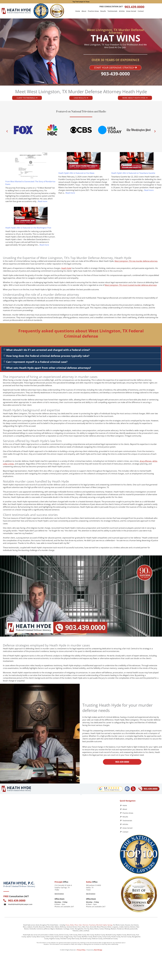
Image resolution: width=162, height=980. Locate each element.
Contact (141, 11)
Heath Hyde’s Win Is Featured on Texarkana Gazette (133, 173)
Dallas (72, 925)
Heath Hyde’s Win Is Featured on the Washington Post (28, 228)
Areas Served (131, 11)
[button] (7, 131)
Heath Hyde (66, 268)
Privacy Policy (81, 950)
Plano (76, 925)
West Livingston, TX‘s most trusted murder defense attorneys (131, 285)
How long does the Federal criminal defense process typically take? (48, 356)
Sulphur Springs (107, 925)
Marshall (99, 925)
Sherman (85, 925)
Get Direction (59, 894)
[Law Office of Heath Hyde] (59, 858)
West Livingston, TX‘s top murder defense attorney (136, 261)
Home (78, 11)
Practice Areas (93, 11)
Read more (43, 201)
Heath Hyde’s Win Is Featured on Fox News (76, 173)
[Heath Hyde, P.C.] (59, 818)
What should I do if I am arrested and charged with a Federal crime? (48, 350)
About (84, 11)
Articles (122, 11)
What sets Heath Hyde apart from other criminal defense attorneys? (49, 368)
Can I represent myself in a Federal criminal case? (37, 362)
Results (103, 11)
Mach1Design (98, 950)
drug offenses (146, 461)
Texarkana (92, 925)
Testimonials (112, 11)
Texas (67, 925)
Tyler (80, 925)
